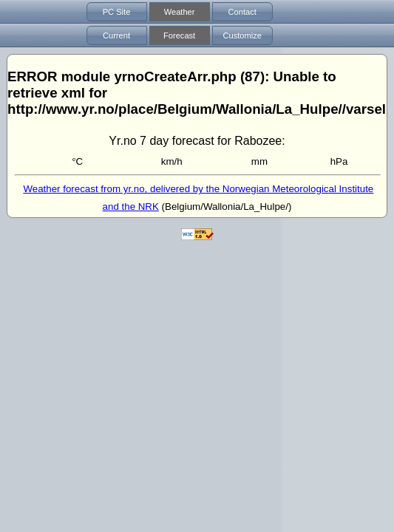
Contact (242, 12)
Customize (242, 35)
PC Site (117, 12)
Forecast (179, 35)
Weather (180, 12)
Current (116, 35)
